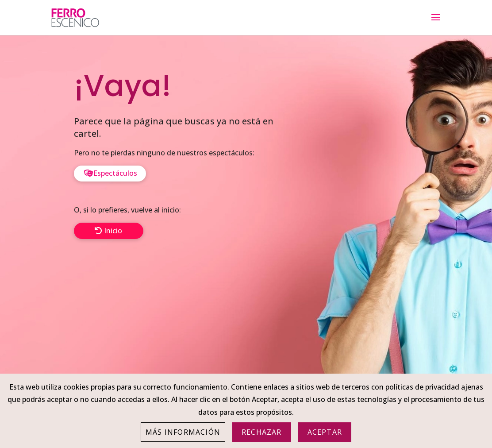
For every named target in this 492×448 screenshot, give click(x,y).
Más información (183, 432)
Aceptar (325, 432)
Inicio (113, 231)
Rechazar (262, 432)
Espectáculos (115, 173)
